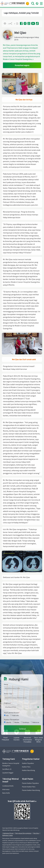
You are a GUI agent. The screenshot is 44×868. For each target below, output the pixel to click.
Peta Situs (36, 833)
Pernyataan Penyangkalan (23, 833)
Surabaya (25, 765)
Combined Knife (8, 786)
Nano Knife (6, 793)
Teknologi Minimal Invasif (10, 780)
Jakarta (8, 765)
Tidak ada (14, 758)
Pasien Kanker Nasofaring (31, 790)
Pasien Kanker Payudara (30, 783)
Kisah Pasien (28, 779)
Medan (16, 765)
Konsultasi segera (22, 65)
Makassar (35, 765)
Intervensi (6, 789)
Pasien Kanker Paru (29, 787)
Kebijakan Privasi (8, 833)
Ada (6, 758)
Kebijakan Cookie (8, 835)
